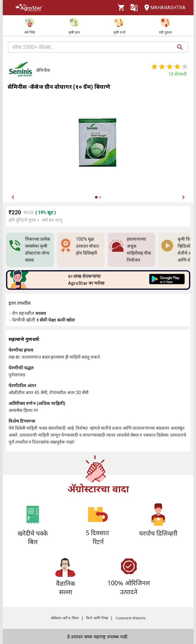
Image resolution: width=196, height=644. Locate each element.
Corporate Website (131, 618)
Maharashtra (163, 8)
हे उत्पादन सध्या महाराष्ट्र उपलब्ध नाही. (98, 637)
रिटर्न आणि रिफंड (97, 618)
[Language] (134, 8)
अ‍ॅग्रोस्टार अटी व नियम (65, 618)
